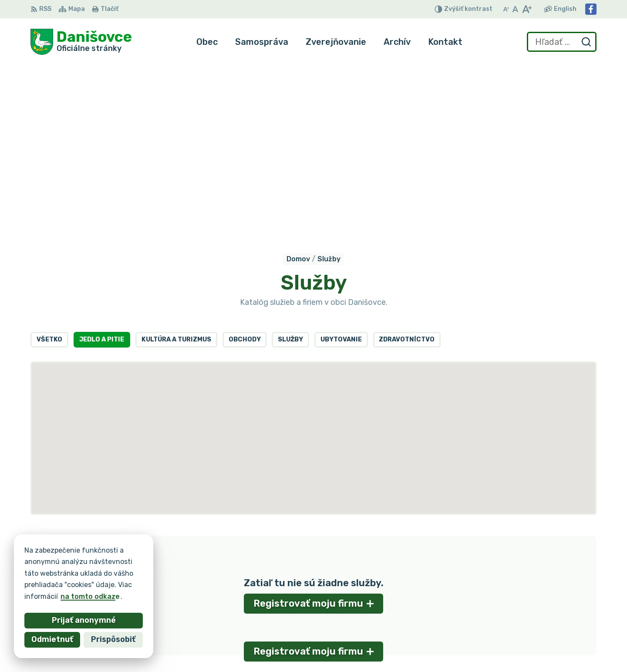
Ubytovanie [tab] (341, 169)
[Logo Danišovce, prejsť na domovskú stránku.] (81, 42)
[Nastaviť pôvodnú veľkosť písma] (515, 9)
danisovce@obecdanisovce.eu (544, 619)
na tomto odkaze (90, 596)
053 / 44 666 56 (520, 609)
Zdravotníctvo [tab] (407, 169)
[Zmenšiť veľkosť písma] (506, 9)
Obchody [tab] (245, 169)
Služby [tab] (290, 169)
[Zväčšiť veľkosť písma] (527, 9)
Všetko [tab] (49, 169)
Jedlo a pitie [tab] (102, 169)
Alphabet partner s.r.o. (159, 564)
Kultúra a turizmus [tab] (176, 169)
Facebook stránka (523, 628)
